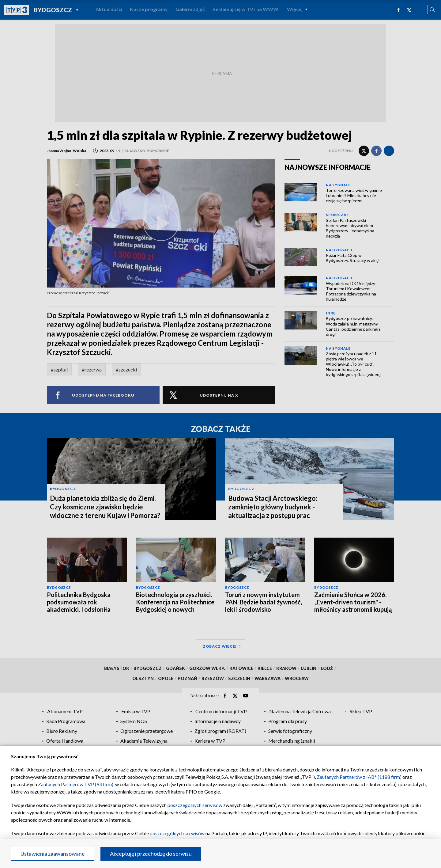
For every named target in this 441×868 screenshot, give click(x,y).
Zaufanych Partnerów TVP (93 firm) (76, 784)
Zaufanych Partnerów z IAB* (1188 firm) (359, 777)
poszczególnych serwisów (195, 805)
